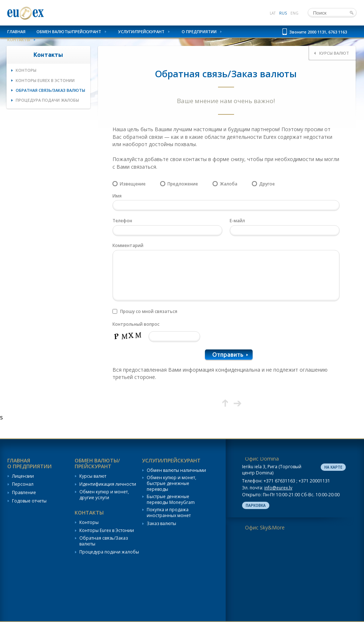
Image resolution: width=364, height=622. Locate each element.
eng (294, 13)
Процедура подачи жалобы (47, 100)
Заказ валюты (161, 524)
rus (283, 13)
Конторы (26, 70)
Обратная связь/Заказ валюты (50, 90)
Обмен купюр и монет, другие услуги (104, 495)
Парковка (256, 505)
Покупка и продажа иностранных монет (169, 513)
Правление (24, 493)
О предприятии (199, 32)
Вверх (225, 403)
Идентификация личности (108, 484)
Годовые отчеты (29, 501)
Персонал (23, 484)
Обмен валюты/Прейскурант (69, 32)
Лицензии (23, 476)
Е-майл (237, 221)
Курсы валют (93, 476)
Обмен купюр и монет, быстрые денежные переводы (171, 483)
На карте (333, 467)
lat (273, 13)
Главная (16, 32)
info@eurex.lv (278, 488)
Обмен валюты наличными (176, 470)
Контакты (19, 40)
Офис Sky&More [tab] (265, 527)
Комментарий (128, 245)
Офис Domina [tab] (262, 459)
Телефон (122, 221)
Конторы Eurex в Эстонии (45, 80)
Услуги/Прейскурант (141, 32)
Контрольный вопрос (136, 324)
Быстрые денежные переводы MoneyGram (171, 499)
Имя (117, 196)
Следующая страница (238, 403)
